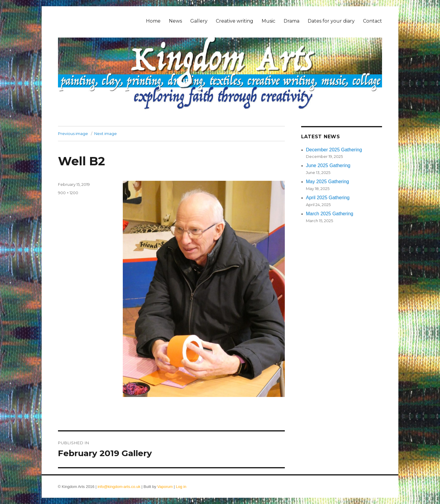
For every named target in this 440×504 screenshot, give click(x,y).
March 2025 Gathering (330, 214)
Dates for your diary (331, 21)
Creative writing (235, 21)
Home (153, 21)
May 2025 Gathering (327, 182)
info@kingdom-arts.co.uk (119, 487)
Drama (291, 21)
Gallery (199, 21)
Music (268, 21)
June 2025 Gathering (328, 165)
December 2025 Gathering (334, 150)
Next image (106, 134)
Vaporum (165, 487)
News (175, 21)
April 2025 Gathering (328, 198)
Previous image (73, 134)
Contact (373, 21)
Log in (181, 487)
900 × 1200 (68, 193)
